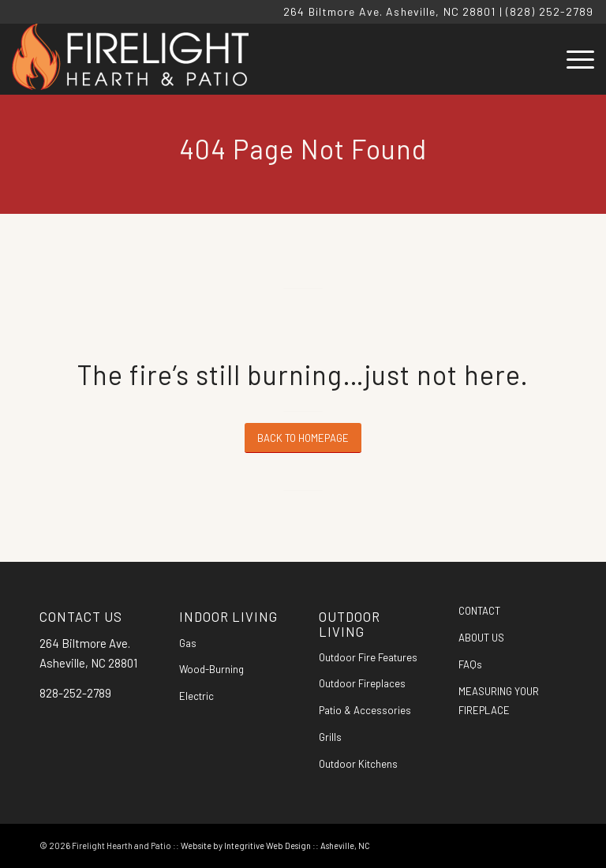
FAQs (470, 664)
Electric (196, 696)
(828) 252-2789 (550, 11)
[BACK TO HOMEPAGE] (303, 438)
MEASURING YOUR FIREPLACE (499, 701)
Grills (330, 737)
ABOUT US (481, 638)
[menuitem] (572, 59)
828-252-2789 (75, 693)
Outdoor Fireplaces (362, 683)
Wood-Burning (211, 669)
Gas (188, 643)
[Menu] (572, 59)
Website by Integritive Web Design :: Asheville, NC (275, 846)
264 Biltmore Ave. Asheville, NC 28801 (389, 11)
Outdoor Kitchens (358, 764)
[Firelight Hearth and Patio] (130, 59)
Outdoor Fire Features (368, 657)
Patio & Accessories (365, 710)
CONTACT (479, 611)
